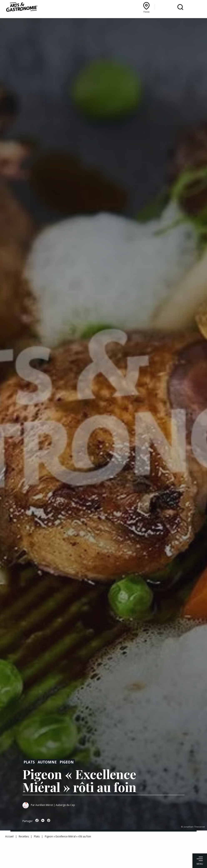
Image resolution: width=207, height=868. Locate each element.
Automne (47, 762)
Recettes (24, 836)
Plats (29, 762)
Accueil (9, 836)
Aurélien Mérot (44, 805)
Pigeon (67, 762)
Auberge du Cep (65, 805)
